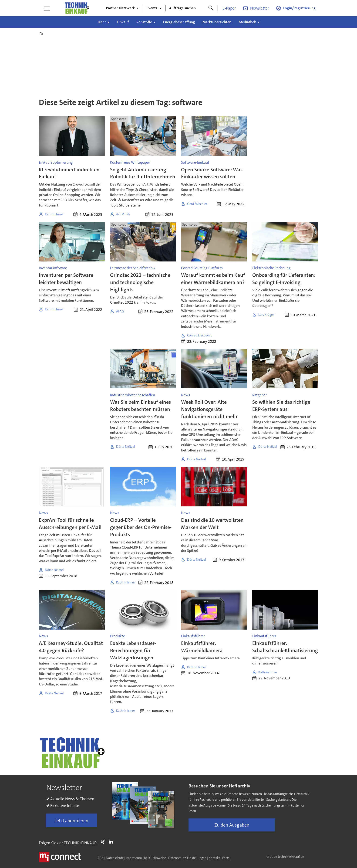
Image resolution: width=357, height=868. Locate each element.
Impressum (134, 858)
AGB (101, 858)
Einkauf (123, 22)
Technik (103, 22)
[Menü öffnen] (47, 8)
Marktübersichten (217, 22)
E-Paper (229, 8)
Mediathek (247, 22)
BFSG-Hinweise (155, 858)
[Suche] (211, 8)
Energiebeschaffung (179, 22)
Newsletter (260, 8)
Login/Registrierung (299, 8)
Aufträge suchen (182, 8)
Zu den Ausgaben (232, 825)
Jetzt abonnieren (72, 821)
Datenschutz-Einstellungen (187, 858)
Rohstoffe (144, 22)
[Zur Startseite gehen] (77, 8)
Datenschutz (115, 858)
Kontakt (214, 858)
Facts (226, 858)
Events (152, 8)
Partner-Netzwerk (120, 8)
